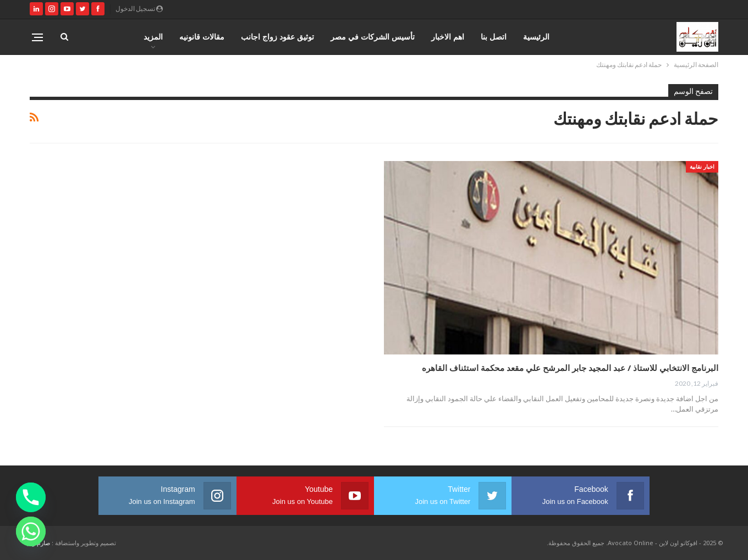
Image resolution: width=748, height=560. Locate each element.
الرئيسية (536, 37)
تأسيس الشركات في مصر (373, 37)
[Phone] (31, 497)
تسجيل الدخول (139, 9)
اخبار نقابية (702, 167)
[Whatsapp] (31, 531)
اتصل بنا (494, 37)
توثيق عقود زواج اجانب (277, 37)
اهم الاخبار (448, 37)
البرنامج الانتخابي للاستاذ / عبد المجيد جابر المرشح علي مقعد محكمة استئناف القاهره (570, 368)
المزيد (153, 37)
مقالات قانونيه (202, 37)
